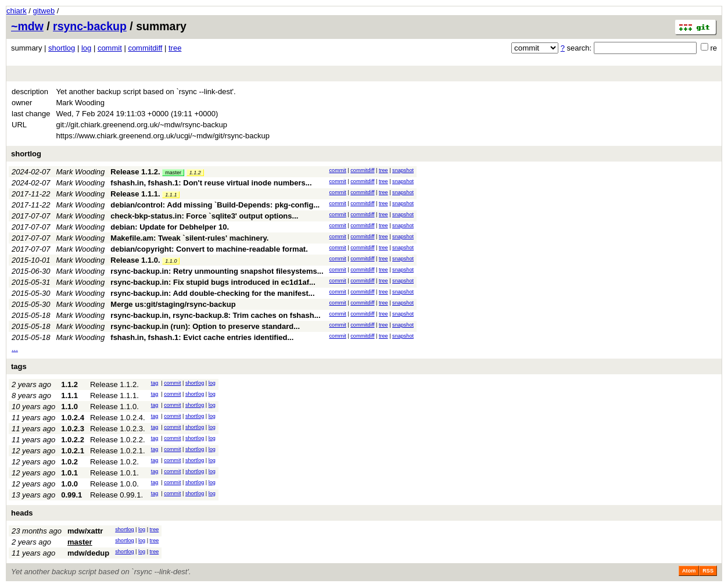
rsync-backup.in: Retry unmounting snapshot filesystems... (217, 271)
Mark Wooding (81, 172)
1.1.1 (171, 195)
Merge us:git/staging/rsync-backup (173, 304)
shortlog (62, 48)
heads (22, 513)
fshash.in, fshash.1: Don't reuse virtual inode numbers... (211, 183)
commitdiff (145, 48)
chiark (17, 11)
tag (155, 383)
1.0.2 (69, 462)
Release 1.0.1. (114, 473)
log (86, 48)
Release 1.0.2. (114, 462)
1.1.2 (195, 173)
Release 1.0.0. (114, 484)
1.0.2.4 (73, 418)
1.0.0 (69, 484)
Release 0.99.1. (116, 495)
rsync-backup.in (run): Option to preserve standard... (205, 326)
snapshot (403, 170)
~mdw (27, 26)
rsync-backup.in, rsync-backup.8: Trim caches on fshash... (215, 315)
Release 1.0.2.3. (118, 429)
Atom (689, 571)
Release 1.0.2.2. (118, 440)
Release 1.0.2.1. (118, 451)
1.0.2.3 (73, 429)
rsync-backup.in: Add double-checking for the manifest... (212, 293)
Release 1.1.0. (135, 260)
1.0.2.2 (73, 440)
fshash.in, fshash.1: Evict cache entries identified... (202, 337)
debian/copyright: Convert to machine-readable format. (209, 249)
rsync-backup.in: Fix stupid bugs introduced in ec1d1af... (213, 282)
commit (110, 48)
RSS (708, 571)
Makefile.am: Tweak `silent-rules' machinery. (189, 238)
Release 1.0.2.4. (118, 418)
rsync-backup (90, 26)
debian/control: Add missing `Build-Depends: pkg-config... (215, 205)
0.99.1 (71, 495)
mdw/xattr (85, 531)
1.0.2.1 (73, 451)
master (173, 173)
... (15, 348)
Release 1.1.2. (135, 172)
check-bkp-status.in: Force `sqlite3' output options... (204, 216)
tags (19, 366)
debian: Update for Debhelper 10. (170, 227)
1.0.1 (69, 473)
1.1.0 (171, 261)
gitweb (44, 11)
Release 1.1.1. (135, 194)
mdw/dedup (88, 553)
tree (175, 48)
